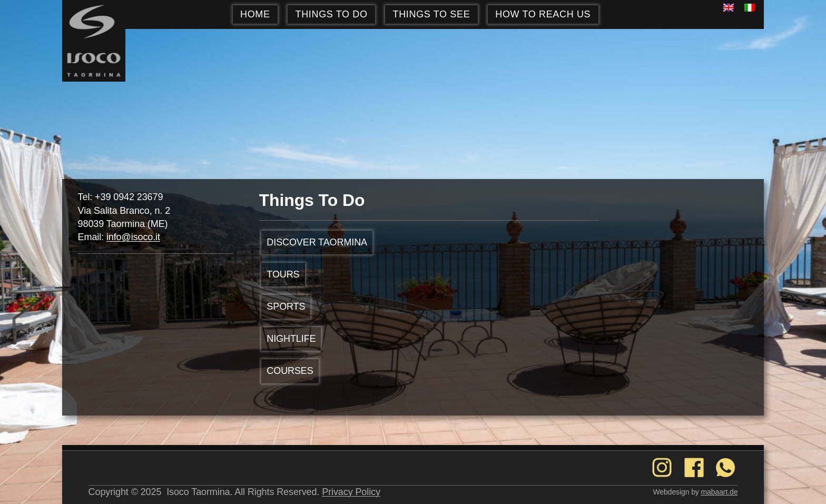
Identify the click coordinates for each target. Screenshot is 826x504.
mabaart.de (720, 492)
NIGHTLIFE (291, 339)
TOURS (283, 274)
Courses (290, 371)
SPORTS (286, 307)
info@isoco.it (133, 237)
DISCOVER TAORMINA (317, 242)
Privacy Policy (351, 492)
